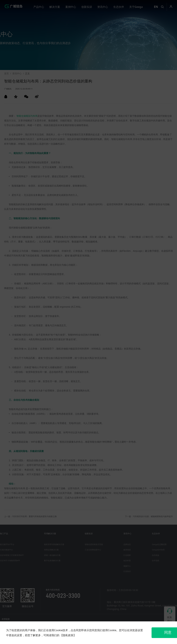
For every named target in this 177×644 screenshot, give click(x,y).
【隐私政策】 (68, 635)
